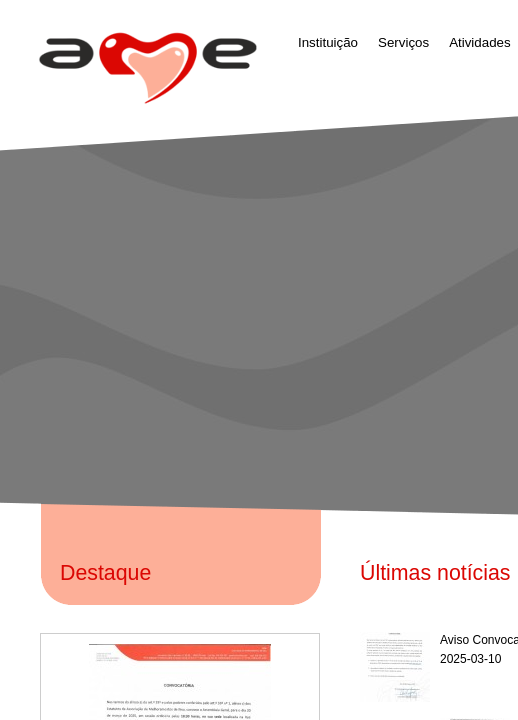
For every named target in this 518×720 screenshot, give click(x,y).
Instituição (328, 42)
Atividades (480, 42)
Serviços (403, 42)
